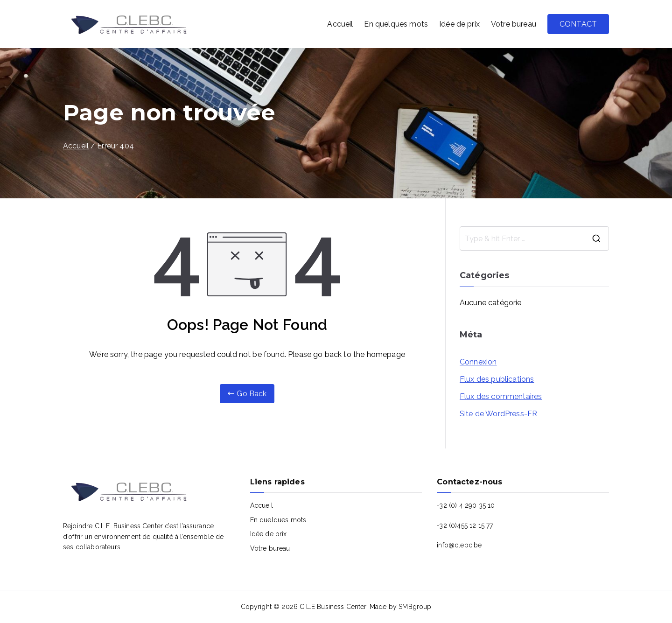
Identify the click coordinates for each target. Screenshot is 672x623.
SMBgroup (415, 607)
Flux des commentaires (501, 396)
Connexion (478, 362)
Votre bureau (514, 24)
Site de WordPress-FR (498, 414)
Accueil (340, 24)
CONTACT (578, 24)
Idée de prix (459, 24)
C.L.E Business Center (333, 607)
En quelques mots (396, 24)
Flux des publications (497, 379)
